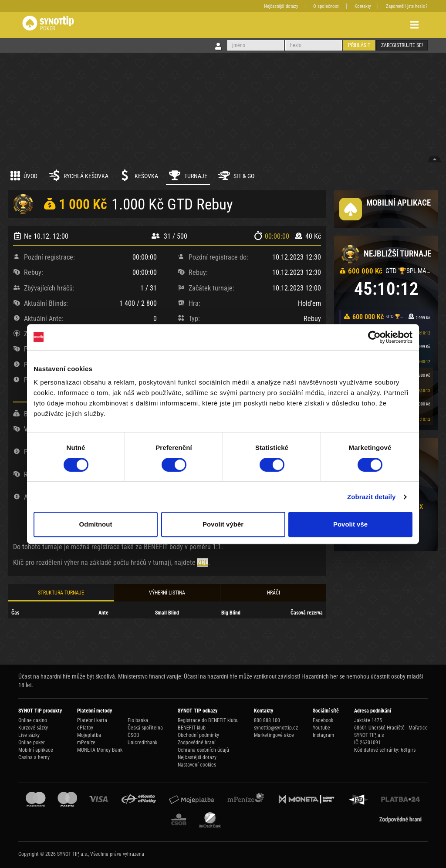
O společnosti (326, 6)
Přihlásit (359, 45)
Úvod (24, 176)
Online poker (32, 743)
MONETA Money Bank (100, 750)
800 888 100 (267, 720)
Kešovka (139, 176)
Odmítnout (96, 524)
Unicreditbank (142, 743)
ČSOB (133, 735)
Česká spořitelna (145, 728)
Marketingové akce (274, 735)
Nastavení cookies (197, 765)
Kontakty (363, 6)
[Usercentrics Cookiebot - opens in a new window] (374, 337)
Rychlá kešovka (78, 176)
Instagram (323, 735)
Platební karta (92, 720)
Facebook (323, 720)
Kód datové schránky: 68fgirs (385, 750)
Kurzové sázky (33, 728)
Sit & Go (236, 176)
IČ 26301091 (367, 743)
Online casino (33, 720)
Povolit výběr (223, 524)
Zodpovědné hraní (197, 743)
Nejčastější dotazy (281, 6)
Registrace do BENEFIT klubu (208, 720)
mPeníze (86, 743)
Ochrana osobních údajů (203, 750)
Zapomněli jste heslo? (407, 6)
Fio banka (138, 720)
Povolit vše (350, 524)
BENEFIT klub (192, 728)
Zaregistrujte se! (402, 45)
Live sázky (29, 735)
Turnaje (188, 176)
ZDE (203, 562)
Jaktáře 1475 (368, 720)
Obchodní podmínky (198, 735)
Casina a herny (34, 757)
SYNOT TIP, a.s (369, 735)
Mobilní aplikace (36, 750)
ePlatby (85, 728)
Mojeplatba (89, 735)
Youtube (321, 728)
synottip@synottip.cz (276, 728)
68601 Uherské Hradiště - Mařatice (391, 728)
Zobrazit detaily (372, 497)
